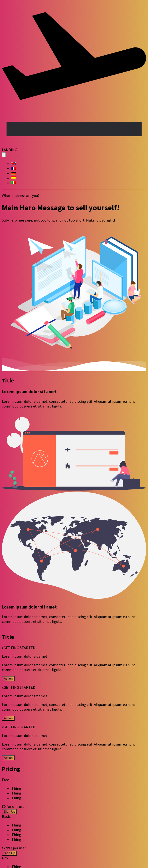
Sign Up (9, 812)
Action (8, 679)
